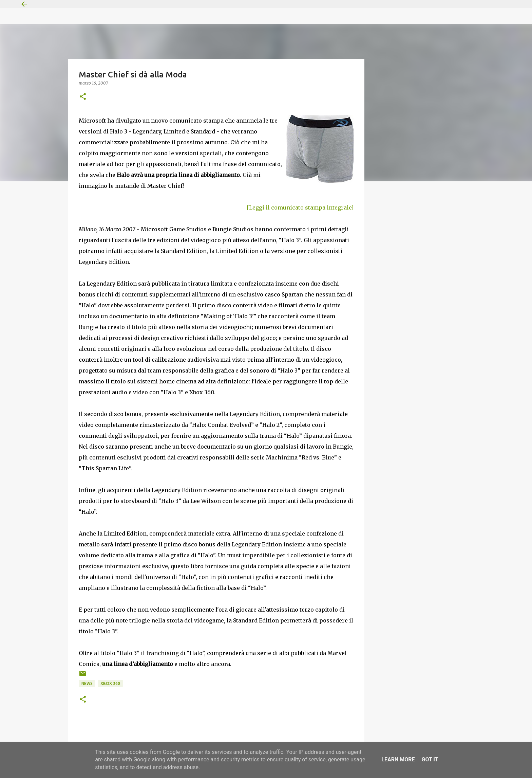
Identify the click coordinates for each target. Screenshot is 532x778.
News (87, 683)
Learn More (398, 759)
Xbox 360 (110, 683)
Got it (430, 759)
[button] (83, 97)
